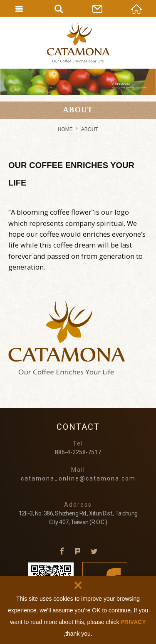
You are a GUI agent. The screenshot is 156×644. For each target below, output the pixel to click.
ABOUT (90, 129)
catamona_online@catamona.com (78, 478)
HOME (65, 129)
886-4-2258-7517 (78, 452)
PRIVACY (133, 622)
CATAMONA (78, 43)
